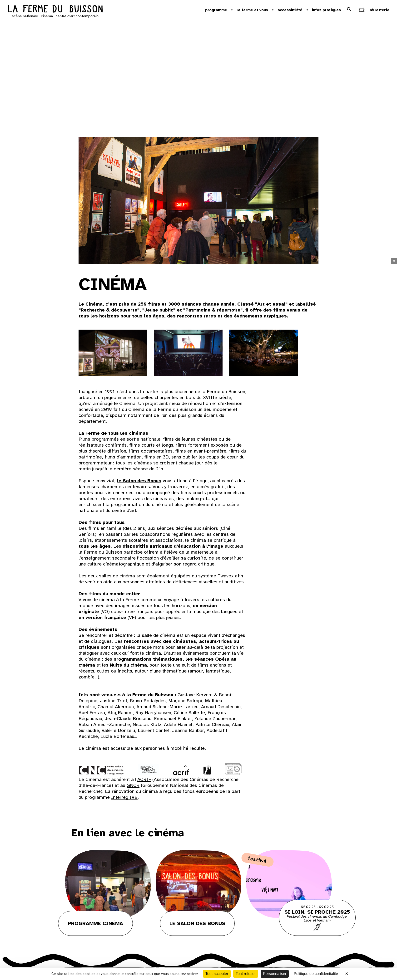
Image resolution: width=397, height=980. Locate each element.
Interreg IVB (124, 797)
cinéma (47, 16)
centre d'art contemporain (77, 16)
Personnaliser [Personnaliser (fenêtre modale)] (275, 974)
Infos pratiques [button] (326, 10)
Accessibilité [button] (290, 10)
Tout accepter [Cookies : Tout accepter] (217, 974)
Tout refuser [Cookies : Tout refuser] (246, 974)
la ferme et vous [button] (252, 10)
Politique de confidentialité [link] (316, 974)
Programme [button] (216, 10)
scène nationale (25, 16)
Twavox (226, 576)
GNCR (133, 785)
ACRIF (144, 779)
